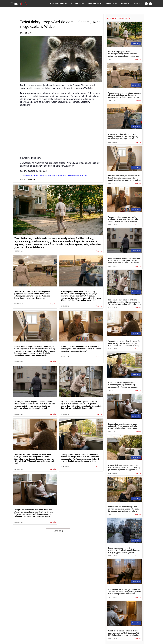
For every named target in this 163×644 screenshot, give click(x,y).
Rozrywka (112, 4)
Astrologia (78, 4)
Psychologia (95, 4)
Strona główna (59, 4)
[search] (150, 4)
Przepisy (126, 4)
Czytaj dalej (58, 531)
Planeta (19, 4)
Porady (138, 4)
